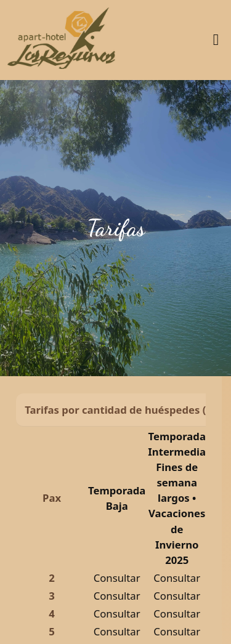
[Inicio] (61, 40)
